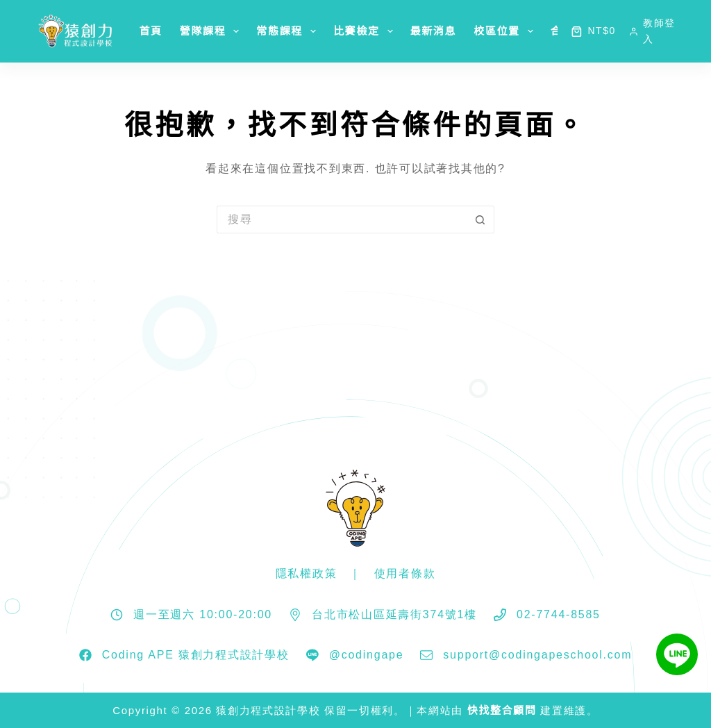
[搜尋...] (342, 220)
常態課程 (289, 31)
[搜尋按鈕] (480, 220)
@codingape (367, 655)
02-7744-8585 (559, 614)
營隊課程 (212, 31)
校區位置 (506, 31)
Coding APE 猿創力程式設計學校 (196, 655)
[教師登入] (653, 31)
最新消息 (434, 31)
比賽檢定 (366, 31)
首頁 (150, 31)
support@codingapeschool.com (537, 655)
